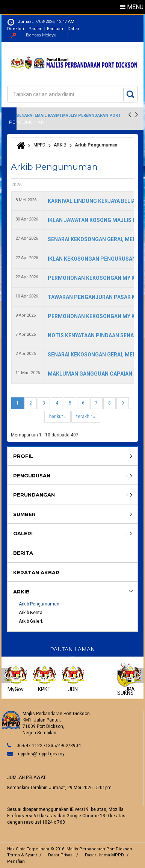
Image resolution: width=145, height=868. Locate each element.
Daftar (73, 29)
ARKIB (60, 145)
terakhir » (86, 417)
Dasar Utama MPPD (104, 855)
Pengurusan (32, 476)
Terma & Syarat (22, 855)
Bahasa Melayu (41, 35)
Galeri (23, 533)
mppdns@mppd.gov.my (41, 754)
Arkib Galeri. (31, 621)
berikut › (57, 417)
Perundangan (34, 495)
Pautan (35, 29)
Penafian (16, 861)
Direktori (16, 29)
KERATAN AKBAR (36, 572)
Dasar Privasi (61, 855)
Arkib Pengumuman (39, 604)
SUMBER (24, 514)
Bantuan (55, 29)
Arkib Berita (31, 613)
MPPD (39, 145)
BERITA (23, 553)
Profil (23, 456)
